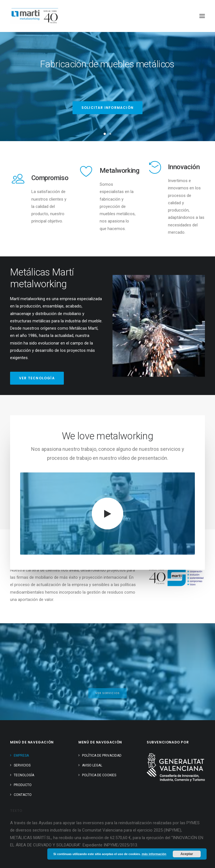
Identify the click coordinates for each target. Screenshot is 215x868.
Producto (23, 785)
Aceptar (187, 854)
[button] (202, 16)
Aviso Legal (92, 765)
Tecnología (24, 775)
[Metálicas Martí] (34, 16)
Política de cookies (99, 775)
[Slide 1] (105, 134)
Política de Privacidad (102, 756)
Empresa (21, 756)
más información (154, 854)
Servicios (22, 765)
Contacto (23, 795)
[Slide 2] (110, 134)
